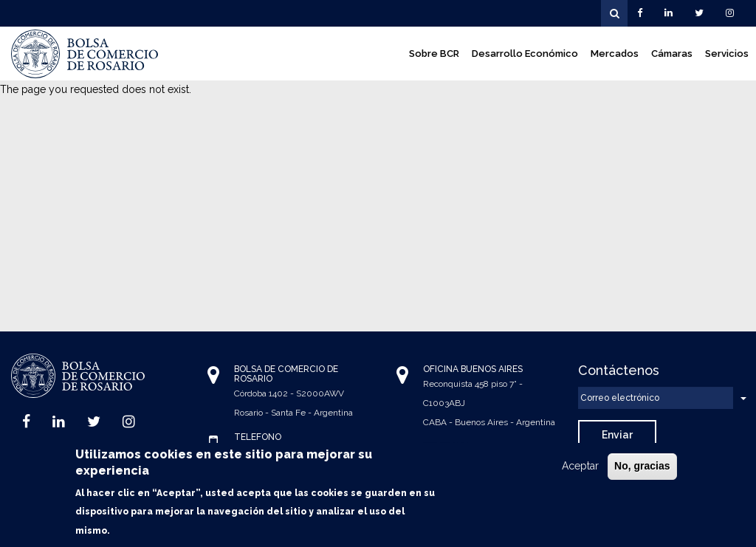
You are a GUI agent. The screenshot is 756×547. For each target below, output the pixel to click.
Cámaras (672, 54)
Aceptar (580, 469)
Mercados (615, 54)
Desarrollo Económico (525, 54)
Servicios (727, 54)
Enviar (617, 435)
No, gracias (642, 469)
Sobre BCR (434, 54)
